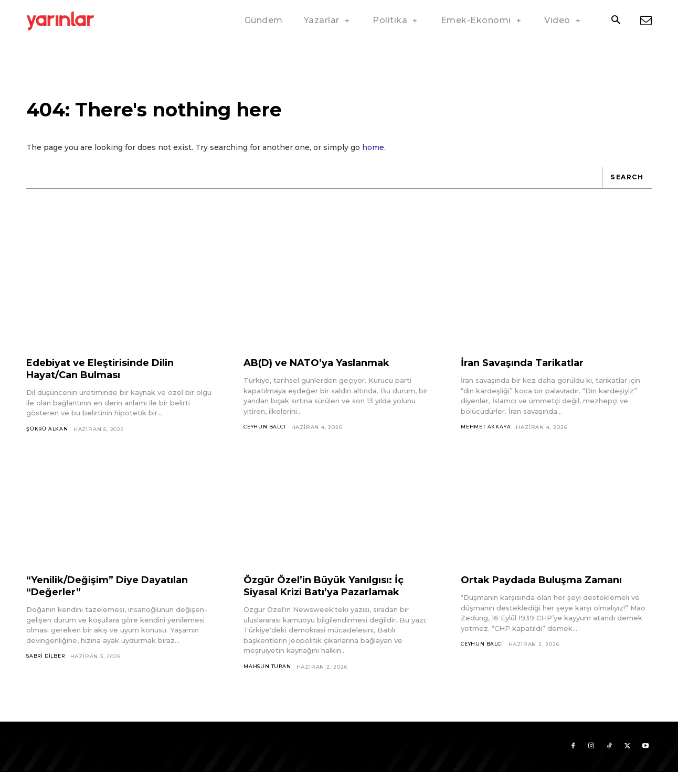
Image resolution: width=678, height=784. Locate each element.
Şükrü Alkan (48, 438)
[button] (616, 21)
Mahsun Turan (268, 676)
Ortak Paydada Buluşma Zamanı (551, 589)
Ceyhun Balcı (267, 437)
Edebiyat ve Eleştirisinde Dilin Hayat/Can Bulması (109, 378)
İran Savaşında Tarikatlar (529, 372)
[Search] (625, 187)
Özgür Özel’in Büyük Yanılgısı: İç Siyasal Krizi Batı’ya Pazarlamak (332, 595)
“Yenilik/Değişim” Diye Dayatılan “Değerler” (118, 595)
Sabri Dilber (48, 666)
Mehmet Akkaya (486, 437)
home (373, 156)
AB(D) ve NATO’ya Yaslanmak (326, 372)
